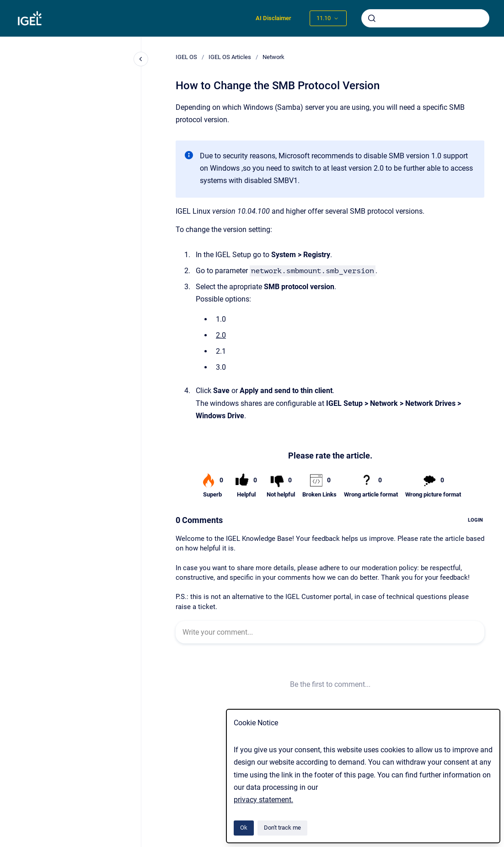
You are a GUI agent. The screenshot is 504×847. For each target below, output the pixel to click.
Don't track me (282, 828)
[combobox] (425, 18)
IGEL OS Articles (230, 57)
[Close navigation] (141, 59)
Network (273, 57)
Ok (244, 828)
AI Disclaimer (273, 18)
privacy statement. (263, 800)
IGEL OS (186, 57)
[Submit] (372, 18)
